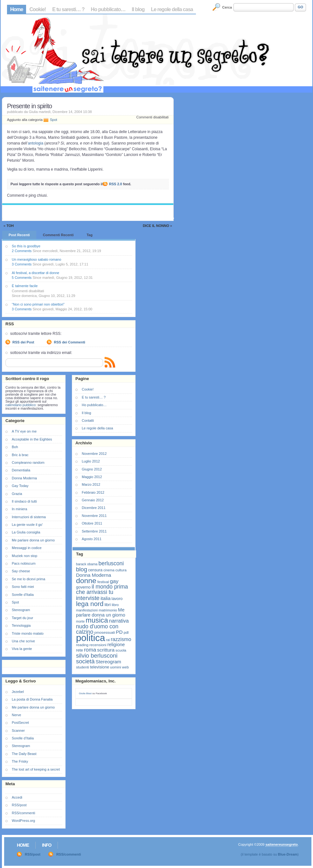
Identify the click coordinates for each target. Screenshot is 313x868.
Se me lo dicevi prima (28, 579)
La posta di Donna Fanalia (32, 699)
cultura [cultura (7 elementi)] (121, 570)
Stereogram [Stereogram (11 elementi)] (108, 662)
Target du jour (22, 618)
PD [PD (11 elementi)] (119, 632)
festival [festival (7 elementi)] (103, 582)
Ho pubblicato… (108, 9)
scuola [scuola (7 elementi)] (121, 650)
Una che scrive (23, 641)
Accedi (17, 797)
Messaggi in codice (27, 548)
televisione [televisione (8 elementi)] (100, 667)
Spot (54, 120)
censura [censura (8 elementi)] (95, 570)
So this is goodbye (26, 246)
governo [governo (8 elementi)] (83, 587)
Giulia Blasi (85, 693)
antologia (35, 143)
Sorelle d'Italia (23, 595)
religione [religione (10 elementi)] (116, 645)
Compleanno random (28, 462)
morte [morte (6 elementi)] (80, 621)
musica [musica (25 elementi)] (97, 620)
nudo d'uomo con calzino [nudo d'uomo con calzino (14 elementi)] (97, 629)
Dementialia (21, 470)
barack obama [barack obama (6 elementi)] (87, 564)
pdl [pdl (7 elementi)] (126, 632)
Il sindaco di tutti (24, 501)
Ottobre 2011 (92, 523)
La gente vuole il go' (27, 525)
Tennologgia (21, 625)
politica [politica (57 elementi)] (90, 638)
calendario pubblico (21, 405)
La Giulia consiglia (26, 532)
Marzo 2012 (91, 484)
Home (17, 9)
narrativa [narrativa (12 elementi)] (119, 621)
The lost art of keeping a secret (36, 769)
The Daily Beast (24, 754)
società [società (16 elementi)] (85, 661)
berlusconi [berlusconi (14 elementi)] (111, 563)
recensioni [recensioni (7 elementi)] (98, 645)
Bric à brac (20, 455)
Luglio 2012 (91, 461)
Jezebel (18, 692)
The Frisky (20, 761)
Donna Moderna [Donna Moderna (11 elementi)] (94, 575)
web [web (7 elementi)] (125, 667)
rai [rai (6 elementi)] (108, 640)
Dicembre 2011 (94, 508)
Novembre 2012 (94, 454)
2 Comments (22, 251)
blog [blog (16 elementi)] (82, 569)
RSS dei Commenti (69, 342)
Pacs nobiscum (24, 563)
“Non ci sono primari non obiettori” (38, 304)
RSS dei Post (23, 342)
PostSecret (20, 723)
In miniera (19, 509)
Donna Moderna (24, 478)
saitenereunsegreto (281, 844)
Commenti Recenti (58, 235)
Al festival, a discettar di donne (35, 273)
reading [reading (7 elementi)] (82, 645)
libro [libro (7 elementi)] (115, 605)
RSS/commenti (23, 813)
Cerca (227, 7)
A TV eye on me (24, 431)
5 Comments (22, 278)
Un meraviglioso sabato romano (36, 259)
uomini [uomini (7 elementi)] (115, 667)
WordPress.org (23, 821)
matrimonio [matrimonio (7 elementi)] (108, 610)
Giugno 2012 (92, 469)
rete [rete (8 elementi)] (80, 650)
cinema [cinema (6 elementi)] (109, 570)
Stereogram (21, 610)
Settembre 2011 (94, 531)
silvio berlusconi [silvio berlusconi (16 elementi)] (97, 656)
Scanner (18, 730)
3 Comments (22, 264)
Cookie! (38, 9)
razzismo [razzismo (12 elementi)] (121, 639)
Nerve (16, 715)
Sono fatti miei (23, 587)
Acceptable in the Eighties (32, 439)
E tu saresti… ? (68, 9)
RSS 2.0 (116, 184)
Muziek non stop (24, 556)
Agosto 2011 (92, 539)
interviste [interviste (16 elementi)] (88, 598)
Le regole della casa (172, 9)
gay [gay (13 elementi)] (114, 581)
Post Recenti (19, 235)
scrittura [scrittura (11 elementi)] (106, 650)
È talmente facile (25, 286)
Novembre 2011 (94, 516)
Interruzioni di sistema (29, 517)
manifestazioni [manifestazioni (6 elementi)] (87, 610)
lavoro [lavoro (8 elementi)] (117, 599)
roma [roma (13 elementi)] (90, 650)
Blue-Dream (288, 854)
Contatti (88, 420)
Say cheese (21, 571)
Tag (90, 235)
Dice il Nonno (156, 226)
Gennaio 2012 (93, 500)
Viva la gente (22, 649)
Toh (10, 226)
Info (47, 845)
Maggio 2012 (92, 477)
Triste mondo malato (28, 633)
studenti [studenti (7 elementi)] (83, 667)
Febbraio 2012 (93, 492)
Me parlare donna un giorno (33, 540)
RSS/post (19, 805)
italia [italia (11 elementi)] (106, 598)
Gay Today (20, 486)
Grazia (17, 494)
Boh (15, 447)
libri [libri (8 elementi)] (108, 605)
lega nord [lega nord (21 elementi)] (90, 604)
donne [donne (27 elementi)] (86, 581)
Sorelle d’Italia (23, 738)
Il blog (138, 9)
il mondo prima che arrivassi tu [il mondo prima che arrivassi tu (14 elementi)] (102, 589)
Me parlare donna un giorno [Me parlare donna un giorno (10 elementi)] (101, 612)
